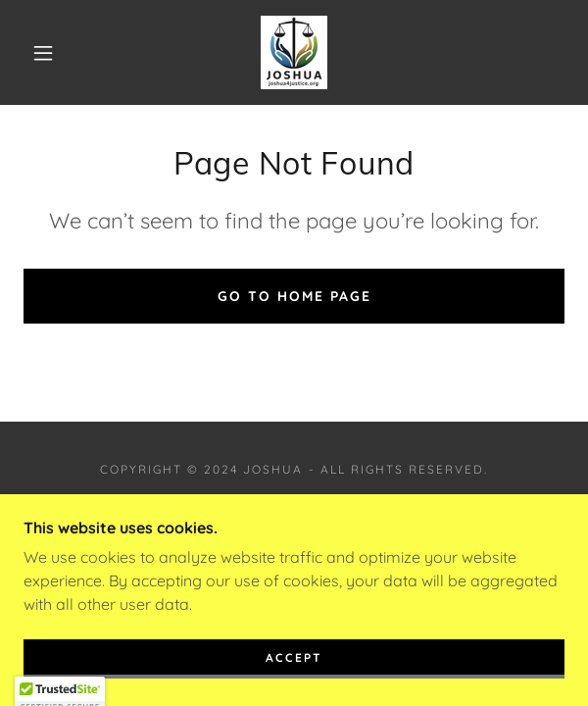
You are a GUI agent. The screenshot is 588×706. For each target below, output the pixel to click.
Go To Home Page (294, 296)
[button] (50, 53)
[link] (294, 52)
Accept (294, 671)
